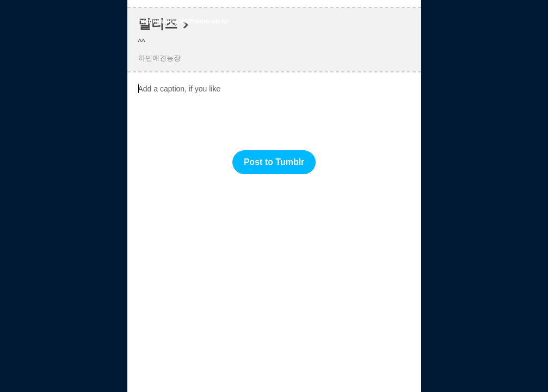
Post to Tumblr (274, 162)
